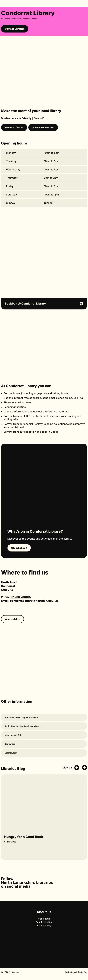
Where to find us (14, 127)
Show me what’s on (43, 127)
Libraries (16, 19)
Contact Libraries (15, 29)
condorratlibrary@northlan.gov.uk (34, 601)
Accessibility (12, 619)
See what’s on (19, 548)
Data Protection (44, 922)
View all (67, 768)
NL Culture (6, 19)
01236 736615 (21, 597)
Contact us (44, 919)
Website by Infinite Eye (76, 972)
